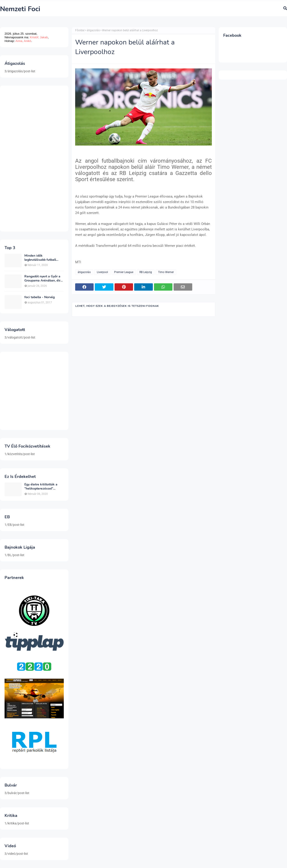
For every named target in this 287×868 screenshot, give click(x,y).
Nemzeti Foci (20, 9)
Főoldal (80, 30)
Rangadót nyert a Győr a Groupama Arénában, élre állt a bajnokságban (43, 279)
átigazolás (93, 30)
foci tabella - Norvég (40, 297)
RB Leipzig (146, 272)
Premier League (124, 272)
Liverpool (102, 272)
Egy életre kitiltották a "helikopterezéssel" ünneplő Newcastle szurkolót (41, 487)
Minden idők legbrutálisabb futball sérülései (40, 258)
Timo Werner (166, 272)
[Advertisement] (34, 159)
